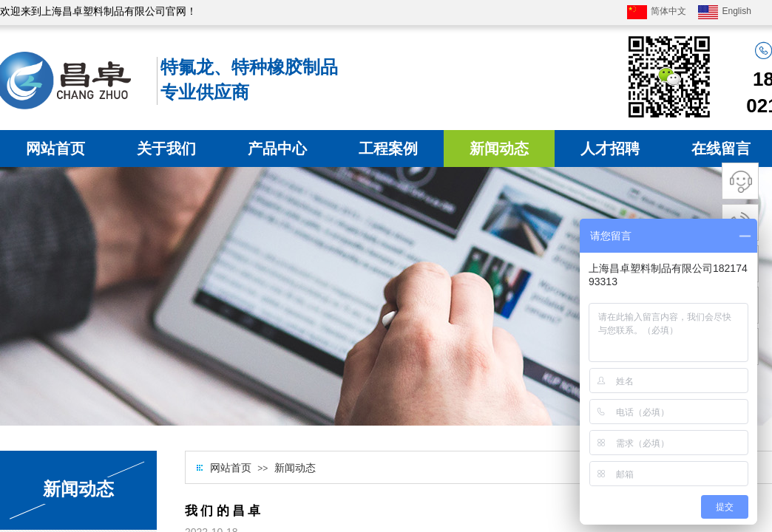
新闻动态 (499, 149)
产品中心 (277, 149)
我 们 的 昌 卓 (223, 511)
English (724, 12)
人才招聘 (610, 149)
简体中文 (657, 12)
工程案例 (388, 149)
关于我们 (166, 149)
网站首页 (55, 149)
